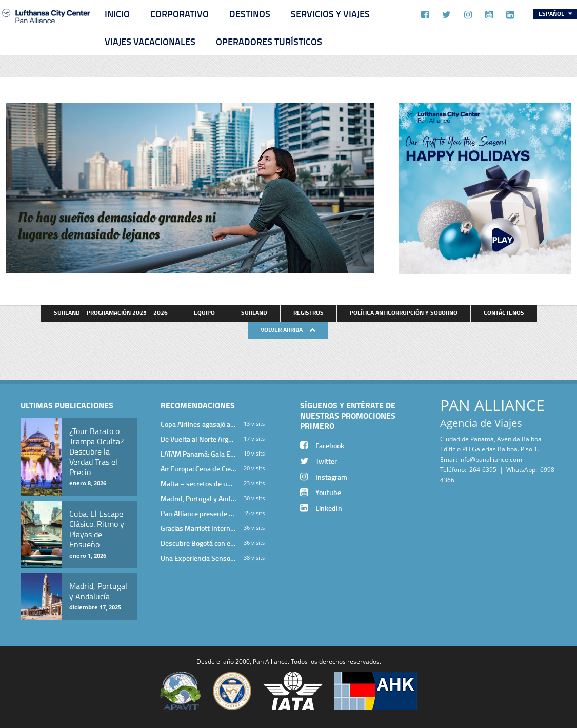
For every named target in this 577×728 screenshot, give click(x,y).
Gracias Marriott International (198, 528)
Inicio (117, 14)
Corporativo (180, 14)
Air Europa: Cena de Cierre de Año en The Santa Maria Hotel (198, 469)
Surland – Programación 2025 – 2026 (111, 313)
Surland (254, 313)
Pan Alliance (270, 661)
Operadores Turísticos (269, 42)
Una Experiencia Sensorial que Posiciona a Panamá (198, 558)
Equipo (204, 313)
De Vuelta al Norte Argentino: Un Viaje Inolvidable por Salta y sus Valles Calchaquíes (198, 439)
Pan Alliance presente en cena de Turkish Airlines (198, 513)
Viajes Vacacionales (150, 42)
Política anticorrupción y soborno (404, 313)
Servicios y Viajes (330, 14)
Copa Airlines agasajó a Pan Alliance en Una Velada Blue (198, 424)
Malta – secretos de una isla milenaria (198, 484)
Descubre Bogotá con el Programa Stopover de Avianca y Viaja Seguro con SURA (198, 543)
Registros (309, 313)
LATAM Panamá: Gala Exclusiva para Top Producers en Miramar (198, 454)
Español (552, 14)
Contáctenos (504, 313)
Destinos (250, 14)
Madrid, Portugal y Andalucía (198, 498)
